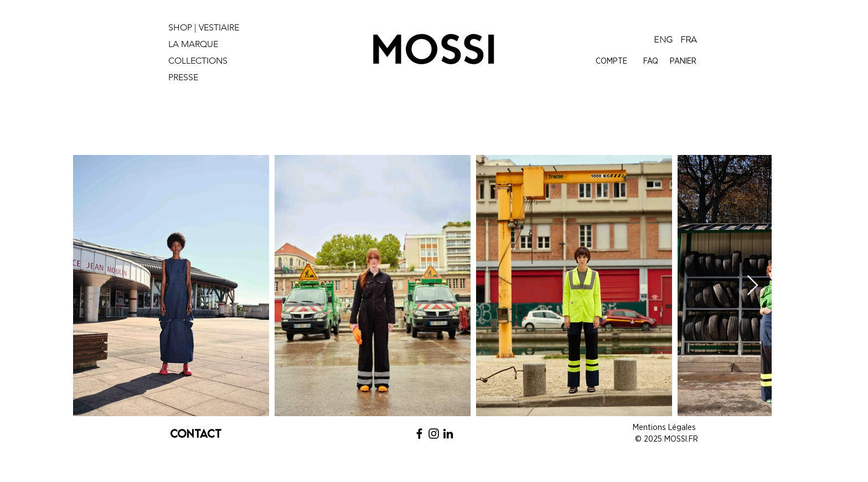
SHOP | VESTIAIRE (204, 27)
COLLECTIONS (198, 61)
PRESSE (183, 77)
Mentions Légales (665, 427)
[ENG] (663, 40)
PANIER (683, 61)
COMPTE (611, 61)
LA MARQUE (193, 44)
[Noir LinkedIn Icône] (448, 434)
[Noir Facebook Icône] (419, 434)
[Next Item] (753, 286)
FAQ (651, 61)
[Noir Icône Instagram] (434, 434)
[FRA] (688, 40)
